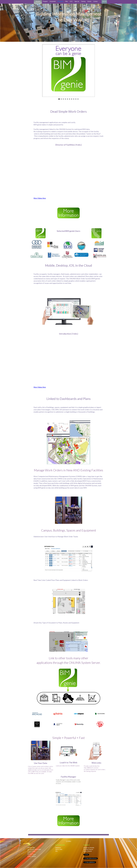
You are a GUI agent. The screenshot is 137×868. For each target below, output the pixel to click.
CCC (71, 1)
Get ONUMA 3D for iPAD (34, 849)
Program (45, 1)
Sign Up (77, 1)
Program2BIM (31, 851)
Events (89, 1)
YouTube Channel (88, 849)
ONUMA (38, 1)
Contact (95, 1)
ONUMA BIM (31, 848)
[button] (59, 99)
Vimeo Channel (88, 851)
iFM (56, 851)
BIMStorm (30, 853)
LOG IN (104, 1)
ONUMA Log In (32, 855)
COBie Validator (32, 856)
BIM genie (60, 1)
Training (83, 1)
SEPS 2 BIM (59, 849)
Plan (66, 1)
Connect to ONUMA (89, 848)
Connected (53, 1)
